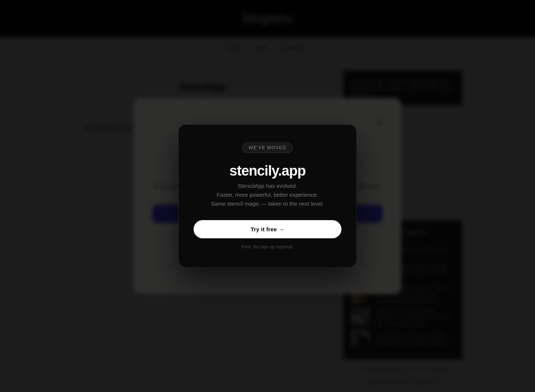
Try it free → (268, 229)
